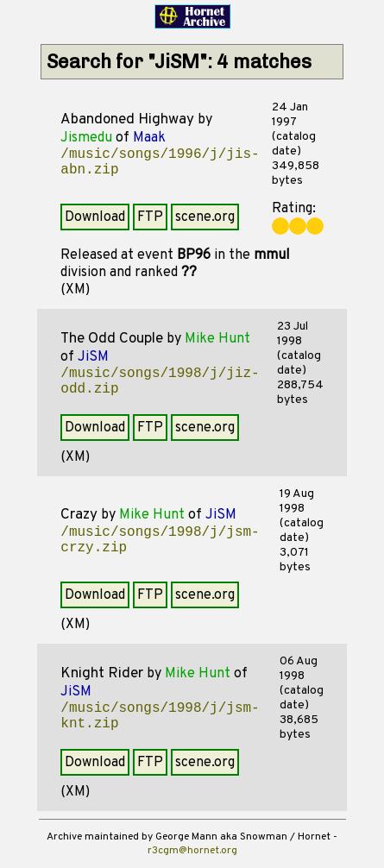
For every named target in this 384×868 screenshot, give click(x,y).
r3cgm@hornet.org (192, 851)
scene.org (205, 217)
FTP (150, 217)
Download (95, 217)
